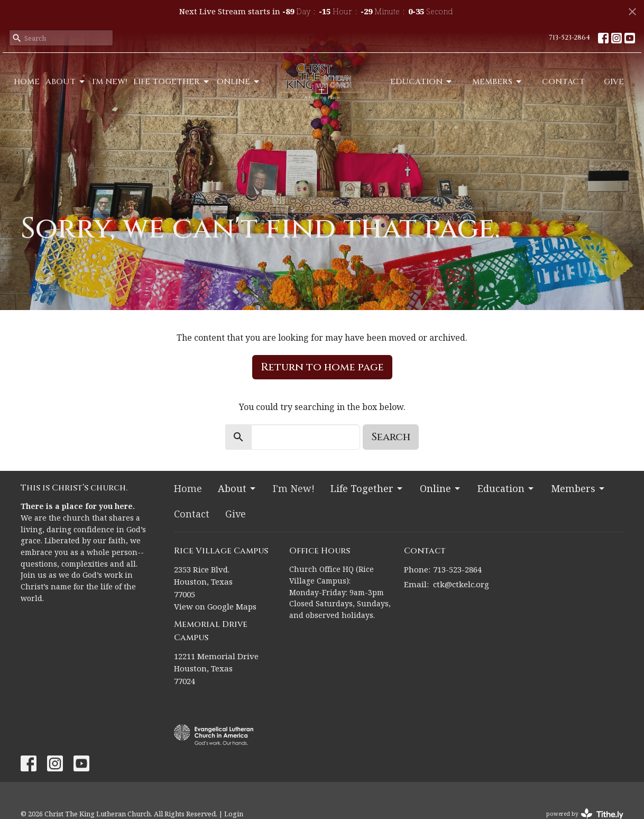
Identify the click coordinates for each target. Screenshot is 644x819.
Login (234, 814)
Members (498, 82)
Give (614, 82)
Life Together (172, 82)
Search (391, 437)
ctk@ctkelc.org (461, 584)
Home (27, 82)
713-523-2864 (569, 38)
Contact (563, 82)
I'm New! (110, 82)
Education (422, 82)
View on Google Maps (215, 606)
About (66, 82)
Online (239, 82)
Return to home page (322, 367)
